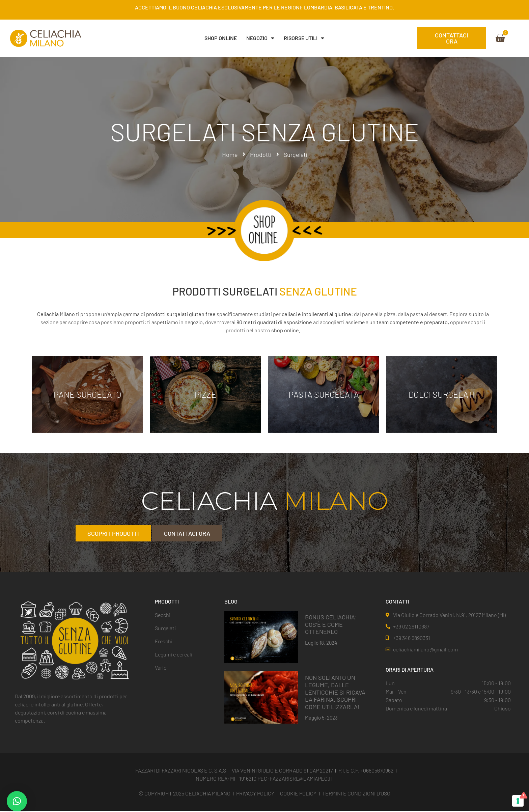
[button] (17, 801)
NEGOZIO (260, 38)
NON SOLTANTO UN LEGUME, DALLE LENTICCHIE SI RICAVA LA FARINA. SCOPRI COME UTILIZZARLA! (335, 693)
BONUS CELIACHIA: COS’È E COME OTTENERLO (331, 625)
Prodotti (261, 155)
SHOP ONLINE (221, 38)
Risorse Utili (304, 38)
